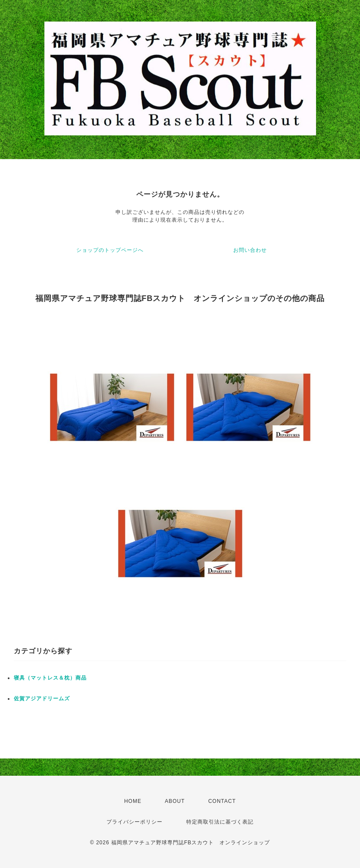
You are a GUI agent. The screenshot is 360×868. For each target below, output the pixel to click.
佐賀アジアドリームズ (42, 699)
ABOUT (175, 801)
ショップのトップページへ (110, 250)
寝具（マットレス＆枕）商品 (50, 678)
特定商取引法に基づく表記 (220, 822)
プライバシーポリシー (135, 822)
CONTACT (222, 801)
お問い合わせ (250, 250)
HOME (133, 801)
